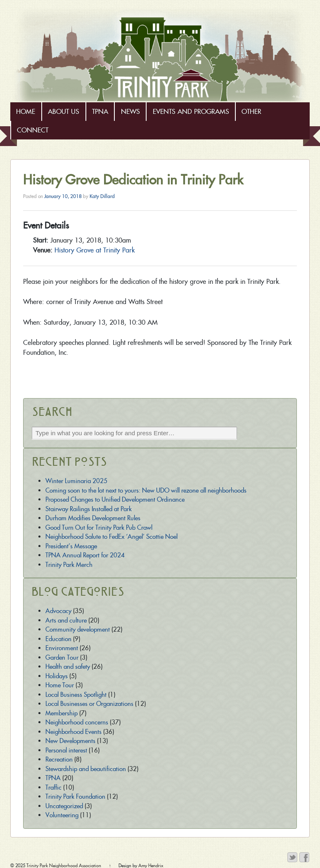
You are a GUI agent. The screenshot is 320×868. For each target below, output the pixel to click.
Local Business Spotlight (76, 695)
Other (251, 112)
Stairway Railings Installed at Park (89, 509)
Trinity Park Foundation (75, 796)
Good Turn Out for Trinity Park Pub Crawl (99, 527)
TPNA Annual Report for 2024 (85, 555)
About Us (64, 112)
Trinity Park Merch (69, 565)
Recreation (59, 759)
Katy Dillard (102, 196)
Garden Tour (62, 657)
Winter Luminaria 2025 (76, 481)
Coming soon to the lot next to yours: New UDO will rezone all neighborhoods (146, 490)
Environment (62, 648)
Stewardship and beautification (86, 769)
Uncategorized (64, 806)
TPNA (100, 112)
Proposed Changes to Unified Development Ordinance (115, 499)
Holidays (57, 676)
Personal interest (66, 750)
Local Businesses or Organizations (89, 704)
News (130, 112)
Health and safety (68, 666)
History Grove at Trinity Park (95, 250)
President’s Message (71, 546)
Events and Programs (191, 112)
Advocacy (58, 611)
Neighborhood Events (73, 732)
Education (58, 639)
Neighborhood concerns (77, 722)
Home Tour (60, 685)
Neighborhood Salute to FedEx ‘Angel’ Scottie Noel (111, 537)
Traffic (53, 787)
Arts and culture (66, 620)
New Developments (70, 741)
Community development (78, 629)
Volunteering (62, 815)
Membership (62, 713)
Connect (33, 130)
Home (26, 112)
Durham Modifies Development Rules (93, 518)
